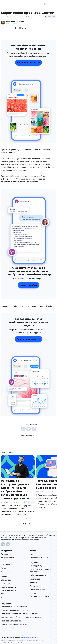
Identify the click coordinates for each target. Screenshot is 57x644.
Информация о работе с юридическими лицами (21, 617)
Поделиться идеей (9, 587)
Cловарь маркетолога (39, 557)
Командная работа (37, 589)
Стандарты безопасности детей (14, 624)
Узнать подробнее (29, 285)
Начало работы (36, 566)
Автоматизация (7, 557)
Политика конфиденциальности (14, 610)
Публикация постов (38, 575)
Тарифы (33, 593)
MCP (3, 597)
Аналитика (5, 564)
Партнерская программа (40, 596)
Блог (32, 554)
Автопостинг (6, 554)
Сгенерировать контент (28, 339)
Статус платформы (9, 590)
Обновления (51, 16)
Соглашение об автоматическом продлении (19, 614)
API (2, 594)
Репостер (5, 568)
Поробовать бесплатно (28, 63)
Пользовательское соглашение (14, 607)
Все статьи (28, 524)
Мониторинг (6, 561)
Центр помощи (7, 583)
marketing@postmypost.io (29, 637)
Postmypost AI (7, 572)
